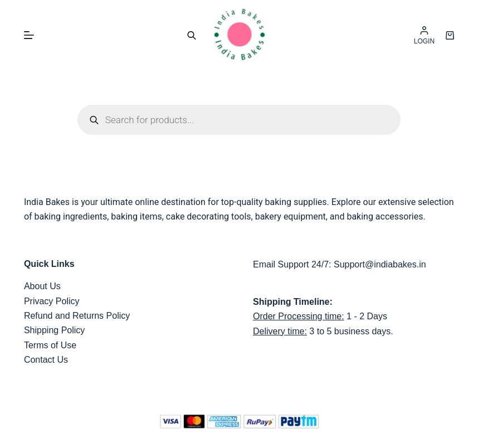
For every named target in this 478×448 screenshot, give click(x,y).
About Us (42, 286)
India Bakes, (249, 443)
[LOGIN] (424, 35)
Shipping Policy (54, 330)
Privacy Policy (52, 301)
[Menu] (29, 35)
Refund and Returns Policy (77, 316)
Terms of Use (50, 345)
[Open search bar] (192, 35)
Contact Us (46, 360)
